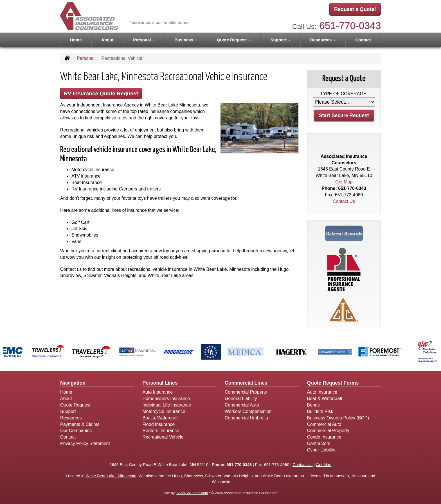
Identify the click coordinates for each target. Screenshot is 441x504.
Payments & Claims (80, 424)
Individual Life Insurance (167, 405)
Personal (86, 58)
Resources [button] (323, 40)
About (107, 40)
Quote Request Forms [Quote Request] (333, 383)
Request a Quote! (355, 9)
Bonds (313, 405)
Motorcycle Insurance (164, 411)
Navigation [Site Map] (73, 383)
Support (68, 411)
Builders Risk (320, 411)
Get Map (344, 182)
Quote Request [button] (234, 40)
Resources (71, 418)
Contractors (319, 443)
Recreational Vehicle (163, 437)
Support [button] (280, 40)
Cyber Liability (321, 450)
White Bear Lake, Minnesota (111, 476)
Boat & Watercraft (160, 418)
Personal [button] (144, 40)
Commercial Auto (242, 405)
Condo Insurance (324, 437)
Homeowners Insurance (166, 399)
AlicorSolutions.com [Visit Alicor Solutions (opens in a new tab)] (192, 493)
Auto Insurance (158, 392)
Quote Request (75, 405)
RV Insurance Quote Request (101, 93)
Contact (363, 40)
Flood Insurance (159, 424)
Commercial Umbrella (246, 418)
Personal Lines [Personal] (160, 383)
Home (76, 40)
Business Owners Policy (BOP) (338, 418)
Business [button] (186, 40)
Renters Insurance (161, 431)
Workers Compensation (248, 411)
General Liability (241, 399)
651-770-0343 (350, 25)
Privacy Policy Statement (85, 443)
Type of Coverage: (344, 94)
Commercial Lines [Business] (246, 383)
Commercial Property (246, 392)
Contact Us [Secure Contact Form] (344, 201)
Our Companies (76, 431)
